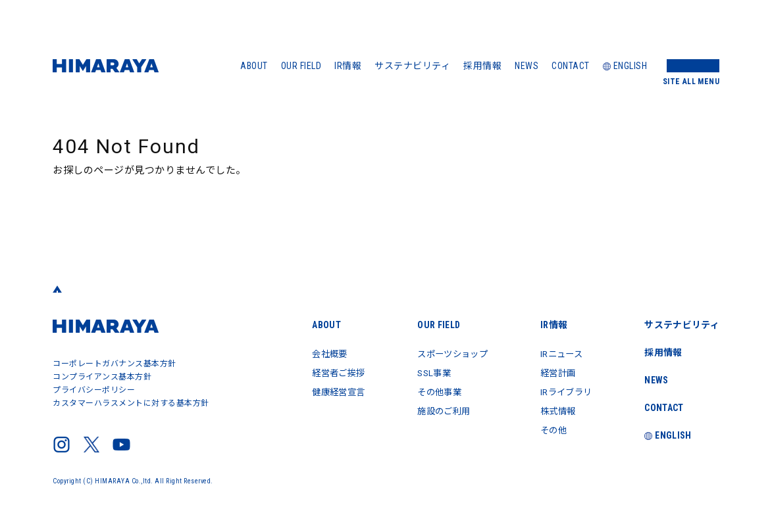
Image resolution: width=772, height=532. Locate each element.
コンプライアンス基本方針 (102, 377)
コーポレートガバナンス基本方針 (115, 364)
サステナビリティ (412, 66)
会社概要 (315, 354)
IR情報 (348, 66)
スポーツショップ (444, 354)
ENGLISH (625, 66)
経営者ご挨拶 (325, 372)
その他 (550, 427)
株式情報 (554, 409)
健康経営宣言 (325, 391)
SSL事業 (425, 372)
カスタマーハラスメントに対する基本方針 (131, 403)
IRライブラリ (563, 391)
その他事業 (430, 391)
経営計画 (554, 372)
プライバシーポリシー (94, 390)
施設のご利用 (435, 409)
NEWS (527, 66)
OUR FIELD (301, 66)
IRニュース (558, 354)
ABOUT (254, 66)
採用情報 (482, 66)
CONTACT (571, 66)
